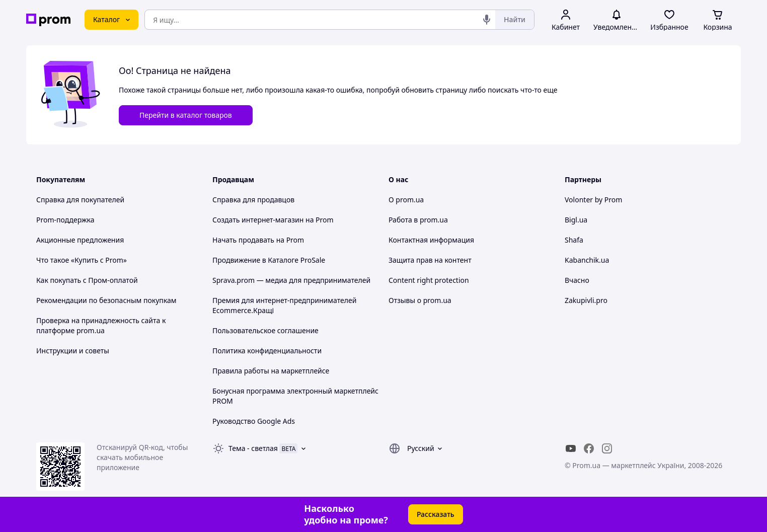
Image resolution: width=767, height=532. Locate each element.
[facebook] (589, 448)
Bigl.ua (576, 220)
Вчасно (577, 280)
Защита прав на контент (430, 260)
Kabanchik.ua (587, 260)
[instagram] (607, 448)
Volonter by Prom (593, 200)
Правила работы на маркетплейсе (271, 371)
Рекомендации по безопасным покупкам (106, 300)
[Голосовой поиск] (487, 20)
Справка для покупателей (80, 200)
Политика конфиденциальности (267, 351)
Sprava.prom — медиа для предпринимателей (291, 280)
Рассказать (436, 514)
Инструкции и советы (73, 351)
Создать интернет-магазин (258, 220)
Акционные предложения (80, 240)
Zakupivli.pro (586, 300)
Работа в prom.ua (418, 220)
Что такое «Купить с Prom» (82, 260)
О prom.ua (406, 200)
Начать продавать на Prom (258, 240)
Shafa (574, 240)
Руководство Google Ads (254, 421)
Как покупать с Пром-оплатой (87, 280)
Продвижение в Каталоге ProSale (269, 260)
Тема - (253, 448)
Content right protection (429, 280)
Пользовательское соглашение (265, 330)
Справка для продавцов (253, 200)
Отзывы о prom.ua (420, 300)
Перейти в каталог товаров (186, 115)
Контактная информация (431, 240)
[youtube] (571, 448)
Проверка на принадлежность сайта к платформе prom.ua (101, 325)
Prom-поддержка (65, 220)
